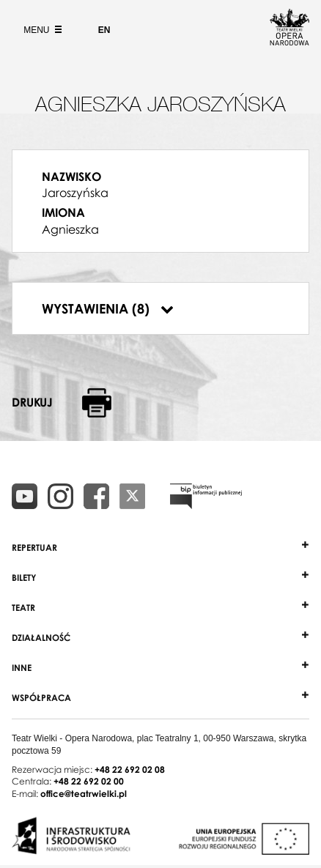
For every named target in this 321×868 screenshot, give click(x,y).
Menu (41, 30)
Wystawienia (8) (108, 308)
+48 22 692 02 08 (130, 769)
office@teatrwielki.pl (84, 794)
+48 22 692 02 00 (89, 781)
